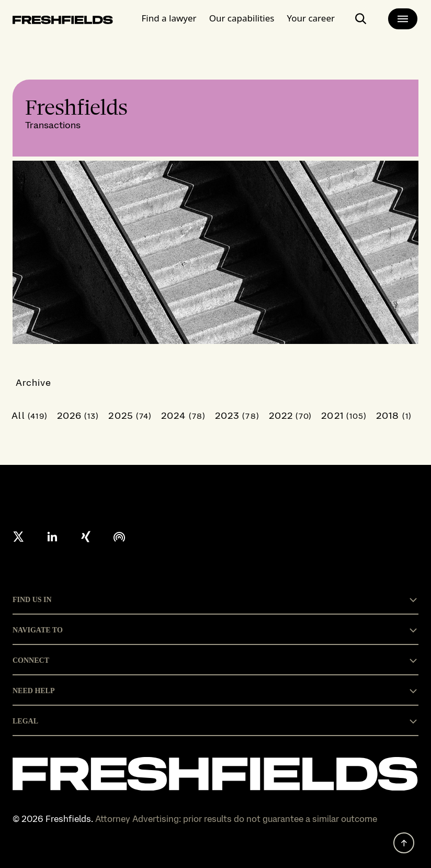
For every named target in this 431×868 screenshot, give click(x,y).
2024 (183, 415)
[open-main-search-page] (361, 19)
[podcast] (119, 537)
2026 (78, 415)
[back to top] (404, 843)
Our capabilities (242, 18)
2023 (237, 415)
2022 (291, 415)
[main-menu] (403, 19)
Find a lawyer (169, 18)
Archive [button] (34, 382)
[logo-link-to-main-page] (63, 22)
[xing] (86, 537)
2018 (394, 415)
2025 (130, 415)
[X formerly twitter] (19, 537)
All (30, 415)
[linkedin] (52, 537)
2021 (344, 415)
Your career (311, 18)
